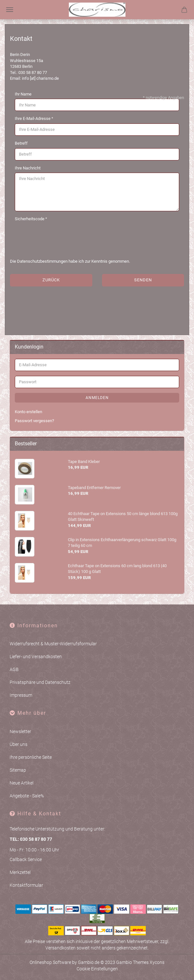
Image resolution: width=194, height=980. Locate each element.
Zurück (51, 280)
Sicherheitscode (30, 219)
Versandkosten (60, 948)
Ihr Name (23, 94)
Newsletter (20, 731)
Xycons (157, 962)
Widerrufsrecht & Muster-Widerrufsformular (53, 644)
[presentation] (64, 236)
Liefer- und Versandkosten (36, 657)
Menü (10, 10)
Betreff (21, 143)
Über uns (18, 744)
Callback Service (26, 859)
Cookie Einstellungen (97, 969)
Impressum (21, 695)
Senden (143, 280)
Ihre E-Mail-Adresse (33, 118)
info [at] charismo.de (40, 78)
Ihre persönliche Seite (31, 757)
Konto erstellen (28, 412)
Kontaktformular (26, 885)
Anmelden (97, 398)
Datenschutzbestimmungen (42, 261)
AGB (14, 669)
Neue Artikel (22, 783)
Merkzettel (20, 872)
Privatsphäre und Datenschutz (40, 682)
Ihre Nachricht (28, 168)
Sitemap (18, 770)
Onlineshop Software (50, 962)
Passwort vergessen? (34, 421)
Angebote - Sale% (27, 796)
